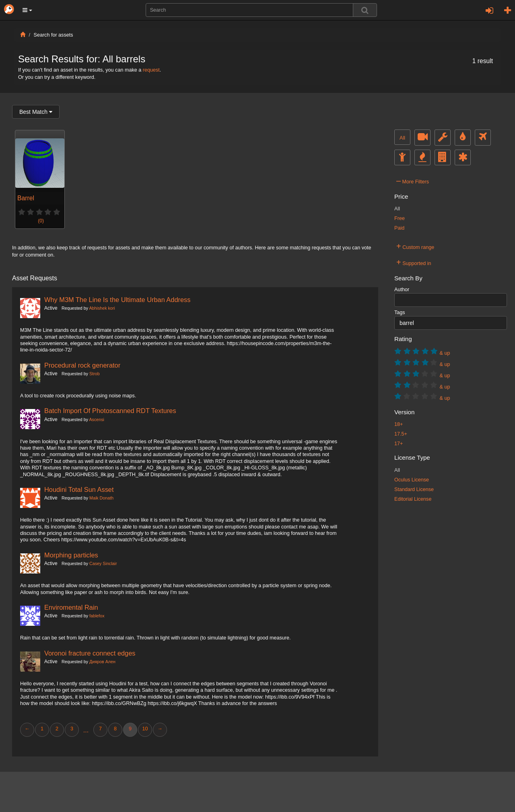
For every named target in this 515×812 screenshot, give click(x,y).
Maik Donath (101, 498)
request (151, 70)
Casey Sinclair (103, 563)
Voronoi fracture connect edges (90, 653)
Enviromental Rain (71, 607)
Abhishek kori (102, 308)
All (402, 138)
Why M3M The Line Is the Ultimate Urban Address (117, 300)
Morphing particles (71, 555)
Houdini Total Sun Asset (79, 489)
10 (145, 729)
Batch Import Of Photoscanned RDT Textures (110, 411)
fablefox (97, 616)
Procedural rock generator (82, 365)
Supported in (414, 262)
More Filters (413, 181)
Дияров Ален (102, 662)
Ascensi (96, 419)
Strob (95, 374)
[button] (27, 10)
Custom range (415, 246)
